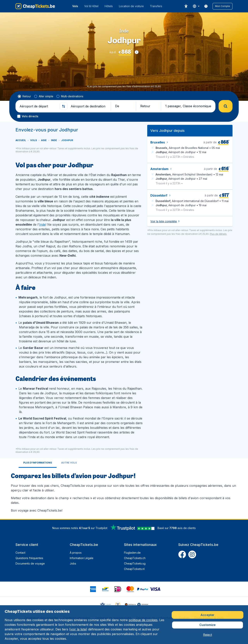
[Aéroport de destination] (89, 106)
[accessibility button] (186, 6)
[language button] (196, 6)
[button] (223, 6)
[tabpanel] (124, 492)
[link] (206, 6)
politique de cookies (143, 620)
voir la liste (78, 629)
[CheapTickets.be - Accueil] (35, 6)
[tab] (38, 463)
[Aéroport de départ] (38, 106)
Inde (42, 224)
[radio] (24, 96)
